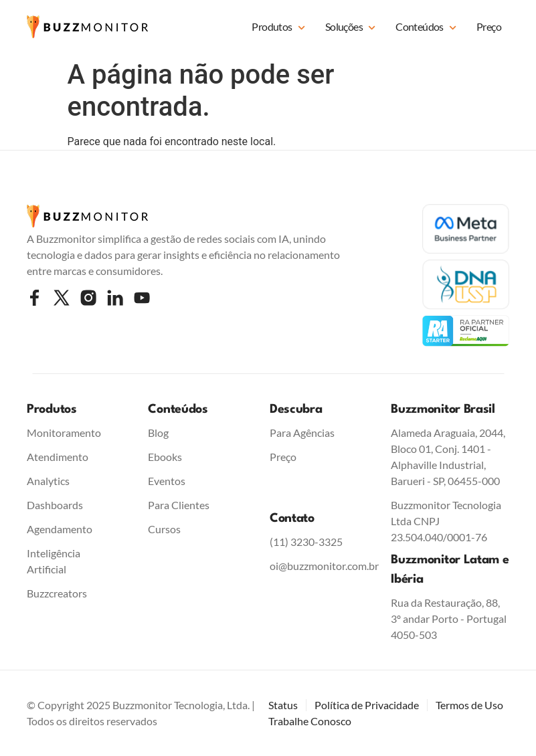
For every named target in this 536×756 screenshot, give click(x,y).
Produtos (278, 28)
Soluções (350, 28)
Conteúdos (426, 28)
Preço (489, 26)
